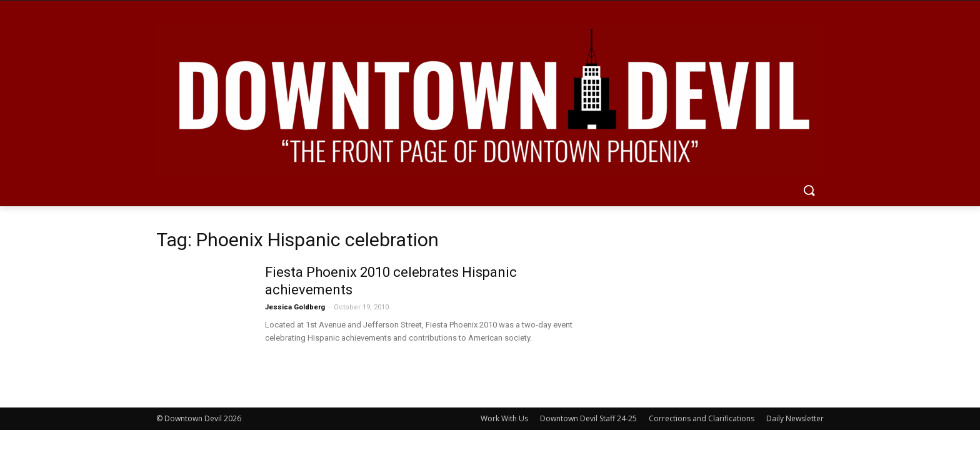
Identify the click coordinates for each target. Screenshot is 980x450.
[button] (809, 191)
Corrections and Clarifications (702, 418)
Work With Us (504, 418)
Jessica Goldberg (295, 307)
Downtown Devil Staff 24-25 (588, 418)
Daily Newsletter (795, 418)
